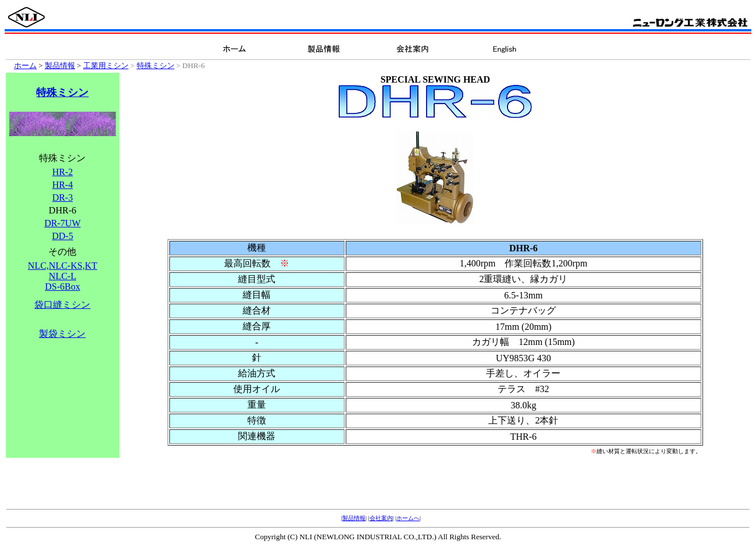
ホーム (25, 65)
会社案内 (381, 518)
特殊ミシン (156, 65)
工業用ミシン (106, 65)
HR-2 (63, 172)
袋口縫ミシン (62, 305)
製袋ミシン (62, 334)
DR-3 (63, 198)
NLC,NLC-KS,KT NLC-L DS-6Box (63, 276)
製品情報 (60, 65)
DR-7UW (62, 223)
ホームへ (408, 518)
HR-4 (63, 185)
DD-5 (62, 236)
